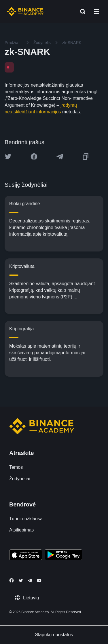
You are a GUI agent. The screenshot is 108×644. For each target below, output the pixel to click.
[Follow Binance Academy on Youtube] (39, 581)
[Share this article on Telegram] (60, 157)
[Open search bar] (81, 12)
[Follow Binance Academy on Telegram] (30, 580)
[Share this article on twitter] (8, 157)
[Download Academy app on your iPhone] (26, 556)
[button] (96, 12)
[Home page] (25, 12)
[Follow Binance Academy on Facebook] (12, 580)
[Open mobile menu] (96, 12)
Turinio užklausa (26, 519)
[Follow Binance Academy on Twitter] (21, 580)
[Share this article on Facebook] (34, 157)
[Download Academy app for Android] (63, 556)
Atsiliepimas (21, 530)
